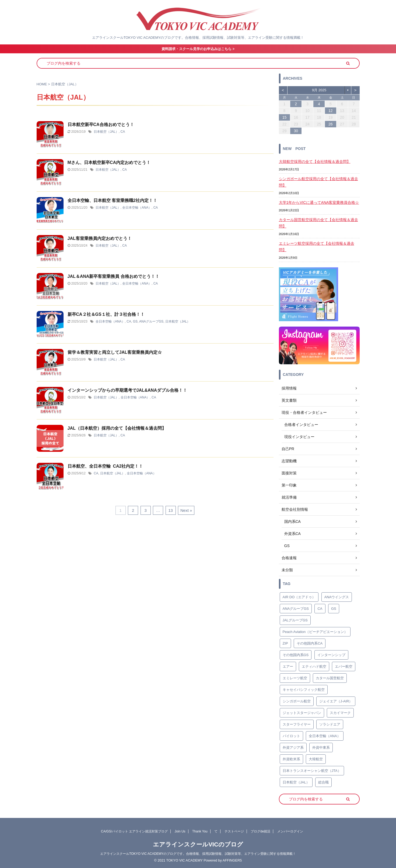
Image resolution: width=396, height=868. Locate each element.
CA (123, 132)
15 (285, 117)
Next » (186, 510)
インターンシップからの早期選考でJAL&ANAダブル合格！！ (127, 390)
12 (331, 111)
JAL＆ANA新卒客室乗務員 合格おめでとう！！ (113, 276)
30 (296, 131)
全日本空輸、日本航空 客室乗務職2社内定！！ (112, 200)
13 (171, 510)
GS (135, 321)
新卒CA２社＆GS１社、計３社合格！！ (106, 314)
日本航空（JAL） (106, 132)
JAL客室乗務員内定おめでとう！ (100, 238)
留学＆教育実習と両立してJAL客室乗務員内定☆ (115, 352)
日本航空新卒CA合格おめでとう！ (101, 125)
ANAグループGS (151, 321)
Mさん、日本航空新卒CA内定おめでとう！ (109, 162)
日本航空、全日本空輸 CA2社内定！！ (105, 466)
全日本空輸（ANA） (137, 208)
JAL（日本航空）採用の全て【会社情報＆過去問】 (117, 428)
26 (331, 124)
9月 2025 (319, 90)
